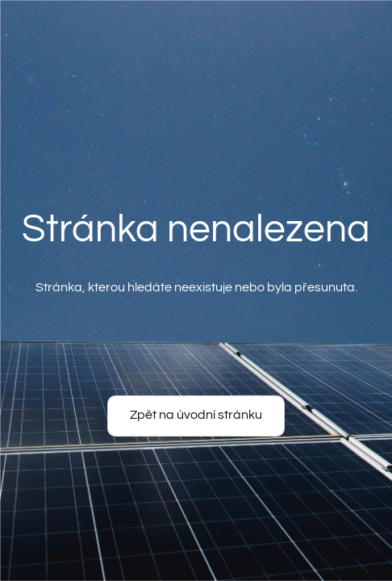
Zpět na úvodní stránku (196, 415)
